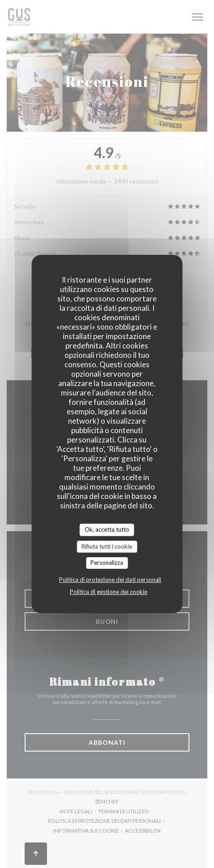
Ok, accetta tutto (107, 529)
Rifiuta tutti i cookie (107, 546)
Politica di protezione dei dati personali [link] (110, 580)
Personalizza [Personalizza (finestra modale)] (107, 563)
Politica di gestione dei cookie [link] (109, 592)
